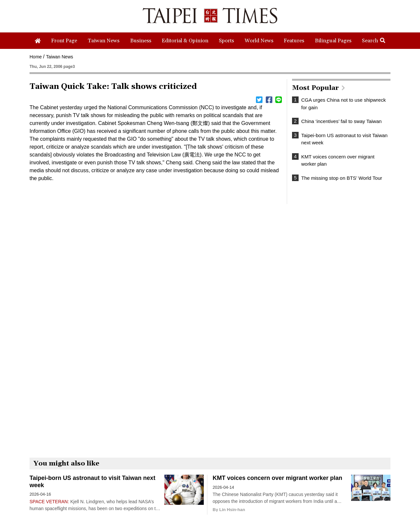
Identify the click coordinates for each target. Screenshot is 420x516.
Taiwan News (59, 57)
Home (36, 57)
